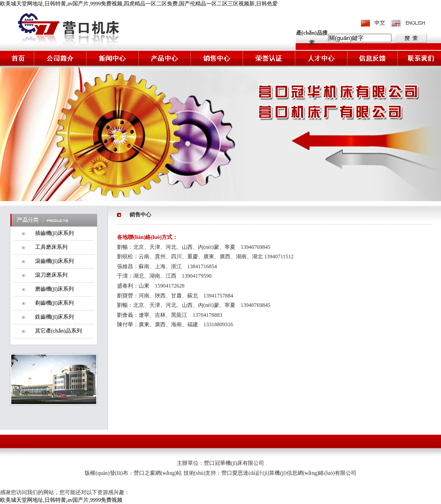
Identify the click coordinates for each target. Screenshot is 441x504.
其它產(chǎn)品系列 (58, 331)
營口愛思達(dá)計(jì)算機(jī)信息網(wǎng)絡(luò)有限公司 (289, 473)
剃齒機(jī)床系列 (55, 303)
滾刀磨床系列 (51, 275)
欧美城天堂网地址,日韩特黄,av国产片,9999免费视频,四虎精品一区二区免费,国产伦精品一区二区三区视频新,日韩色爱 (139, 4)
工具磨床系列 (51, 247)
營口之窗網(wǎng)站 (159, 473)
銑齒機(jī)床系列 (55, 317)
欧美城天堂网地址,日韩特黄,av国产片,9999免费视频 (61, 500)
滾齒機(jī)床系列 (55, 261)
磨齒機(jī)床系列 (55, 289)
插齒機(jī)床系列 (55, 233)
